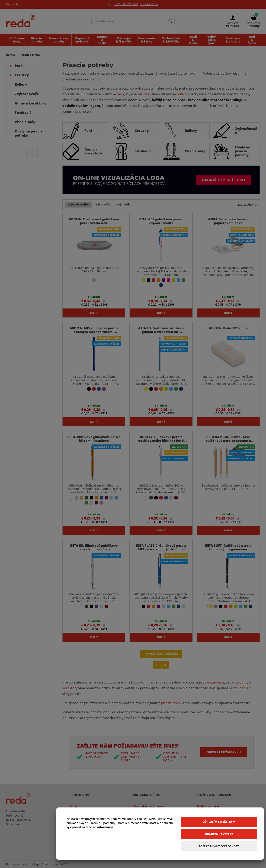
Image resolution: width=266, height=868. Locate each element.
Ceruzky (22, 75)
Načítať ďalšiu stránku (161, 654)
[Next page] (157, 665)
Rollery (21, 84)
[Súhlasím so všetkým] (219, 822)
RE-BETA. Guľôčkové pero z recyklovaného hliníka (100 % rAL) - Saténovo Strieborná (161, 441)
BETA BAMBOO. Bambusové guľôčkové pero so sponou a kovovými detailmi (228, 441)
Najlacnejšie (102, 205)
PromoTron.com (51, 864)
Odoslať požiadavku (224, 752)
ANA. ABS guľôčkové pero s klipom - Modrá (161, 221)
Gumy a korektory (31, 103)
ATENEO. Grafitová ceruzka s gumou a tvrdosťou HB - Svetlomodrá (161, 332)
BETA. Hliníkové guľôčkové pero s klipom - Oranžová (94, 439)
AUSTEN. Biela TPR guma (228, 328)
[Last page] (165, 665)
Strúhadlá (23, 113)
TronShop (33, 864)
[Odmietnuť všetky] (219, 834)
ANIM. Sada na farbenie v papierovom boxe (228, 221)
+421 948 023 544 (126, 4)
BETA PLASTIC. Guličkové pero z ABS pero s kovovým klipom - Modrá (161, 549)
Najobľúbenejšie (78, 205)
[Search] (170, 21)
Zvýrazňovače (27, 94)
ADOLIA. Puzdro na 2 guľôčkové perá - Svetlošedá (94, 221)
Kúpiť (94, 313)
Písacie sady (25, 122)
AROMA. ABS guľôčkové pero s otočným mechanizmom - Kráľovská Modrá (94, 332)
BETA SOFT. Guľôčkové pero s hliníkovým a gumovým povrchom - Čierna (228, 549)
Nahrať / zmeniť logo (224, 180)
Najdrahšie (123, 205)
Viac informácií (101, 827)
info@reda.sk (149, 4)
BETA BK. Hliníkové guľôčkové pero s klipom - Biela (94, 547)
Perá (19, 66)
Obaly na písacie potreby (29, 133)
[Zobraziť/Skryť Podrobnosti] (219, 846)
